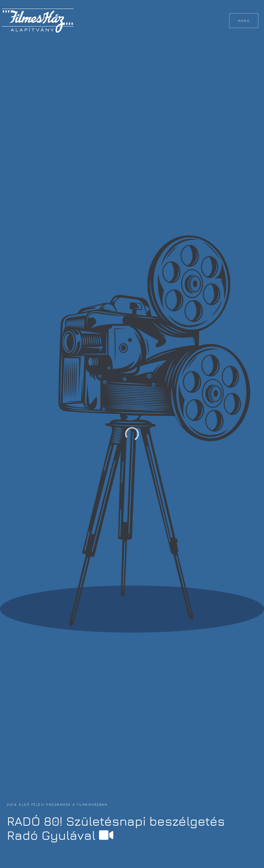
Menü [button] (244, 21)
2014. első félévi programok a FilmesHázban (56, 804)
